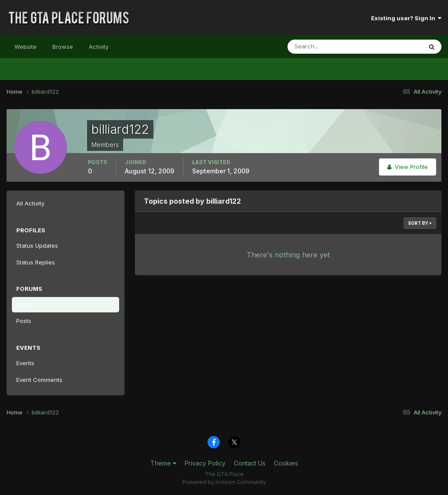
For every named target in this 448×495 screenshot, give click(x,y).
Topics (25, 304)
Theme (163, 463)
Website (25, 47)
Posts (24, 321)
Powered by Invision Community (224, 482)
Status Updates (37, 246)
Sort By (420, 223)
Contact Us (250, 463)
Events (25, 363)
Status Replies (36, 262)
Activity (99, 47)
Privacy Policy (205, 463)
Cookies (286, 463)
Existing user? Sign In (406, 18)
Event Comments (39, 380)
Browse (63, 47)
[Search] (326, 47)
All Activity (30, 203)
